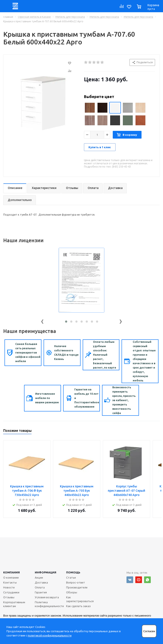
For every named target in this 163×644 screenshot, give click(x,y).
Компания (11, 572)
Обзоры (72, 592)
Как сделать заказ (78, 606)
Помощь (73, 572)
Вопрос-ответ (76, 582)
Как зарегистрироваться (80, 599)
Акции (39, 577)
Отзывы (9, 597)
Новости (9, 587)
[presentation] (42, 321)
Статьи (71, 577)
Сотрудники (11, 592)
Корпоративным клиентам (14, 604)
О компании (11, 577)
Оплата (40, 587)
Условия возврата (47, 597)
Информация (46, 572)
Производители (77, 587)
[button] (66, 322)
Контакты (10, 582)
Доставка (41, 582)
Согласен (149, 631)
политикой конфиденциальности (50, 635)
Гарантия (41, 592)
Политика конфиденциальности (49, 604)
